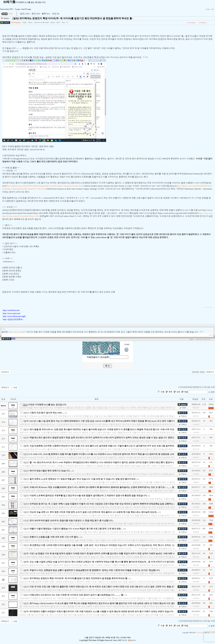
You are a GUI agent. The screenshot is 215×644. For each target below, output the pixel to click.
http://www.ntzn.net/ (12, 313)
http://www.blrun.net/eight (14, 316)
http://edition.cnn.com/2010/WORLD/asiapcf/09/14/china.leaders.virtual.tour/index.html (45, 186)
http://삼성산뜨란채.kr (13, 319)
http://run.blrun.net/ (11, 310)
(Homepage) (16, 22)
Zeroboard (199, 633)
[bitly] (211, 335)
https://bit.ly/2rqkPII (17, 332)
